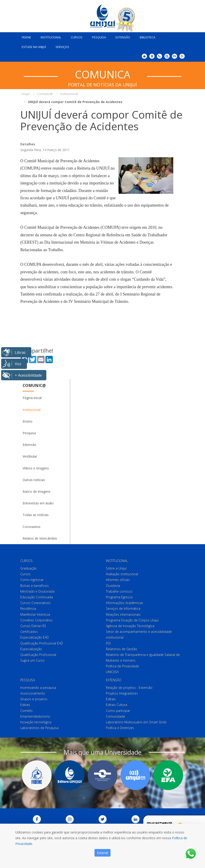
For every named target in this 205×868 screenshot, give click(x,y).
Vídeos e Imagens (36, 468)
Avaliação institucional (122, 574)
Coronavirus (32, 527)
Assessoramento (33, 693)
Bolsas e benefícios (35, 586)
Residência (28, 608)
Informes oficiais (118, 580)
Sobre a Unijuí (116, 568)
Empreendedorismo (35, 716)
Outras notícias (34, 480)
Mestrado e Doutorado (38, 591)
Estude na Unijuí (34, 47)
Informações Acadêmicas (125, 603)
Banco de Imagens (37, 491)
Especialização (31, 649)
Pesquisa (99, 37)
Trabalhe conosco (119, 591)
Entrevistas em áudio (38, 503)
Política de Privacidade (122, 666)
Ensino (28, 421)
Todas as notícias (36, 515)
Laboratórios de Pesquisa (39, 728)
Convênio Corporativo (36, 620)
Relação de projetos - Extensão (129, 688)
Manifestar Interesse (35, 614)
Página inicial (32, 398)
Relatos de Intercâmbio (40, 538)
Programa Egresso (119, 597)
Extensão (123, 37)
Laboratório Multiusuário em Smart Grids (136, 722)
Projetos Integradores (122, 693)
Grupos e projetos (34, 699)
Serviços (62, 47)
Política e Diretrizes (120, 728)
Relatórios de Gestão (122, 649)
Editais (25, 705)
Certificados (29, 632)
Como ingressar (32, 580)
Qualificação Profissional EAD (42, 643)
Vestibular (30, 456)
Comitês (26, 711)
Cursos (77, 37)
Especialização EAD (35, 637)
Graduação (29, 568)
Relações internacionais (123, 614)
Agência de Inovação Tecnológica (130, 626)
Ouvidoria (113, 586)
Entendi (102, 853)
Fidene (26, 37)
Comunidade (116, 716)
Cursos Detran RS (33, 626)
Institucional (51, 37)
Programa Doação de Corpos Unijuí (132, 620)
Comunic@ (34, 385)
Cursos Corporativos (35, 603)
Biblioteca (147, 37)
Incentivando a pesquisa (38, 688)
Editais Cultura (117, 705)
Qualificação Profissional (38, 655)
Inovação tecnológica (36, 722)
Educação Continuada (37, 597)
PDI (108, 643)
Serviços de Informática (123, 608)
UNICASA (112, 672)
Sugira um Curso (32, 660)
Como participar (118, 711)
